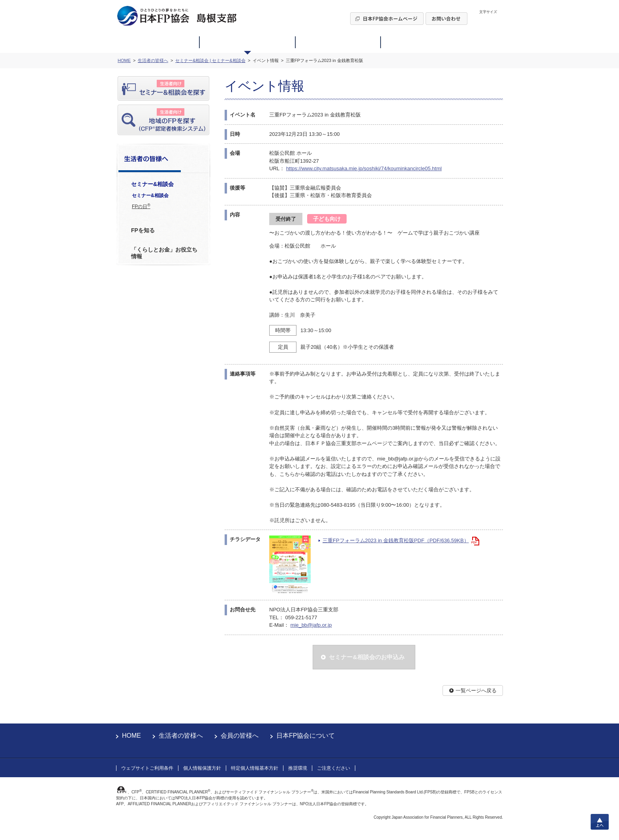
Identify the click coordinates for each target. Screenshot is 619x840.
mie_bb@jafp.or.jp (311, 625)
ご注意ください (334, 768)
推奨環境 (298, 768)
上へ (600, 822)
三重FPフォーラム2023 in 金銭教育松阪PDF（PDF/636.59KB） (396, 540)
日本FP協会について (306, 736)
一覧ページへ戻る (476, 691)
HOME (131, 736)
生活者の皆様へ (181, 736)
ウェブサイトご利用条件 (147, 768)
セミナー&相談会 (150, 195)
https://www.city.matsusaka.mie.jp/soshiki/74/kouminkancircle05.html (364, 168)
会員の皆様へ (240, 736)
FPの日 (141, 206)
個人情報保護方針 (202, 768)
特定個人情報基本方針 (255, 768)
